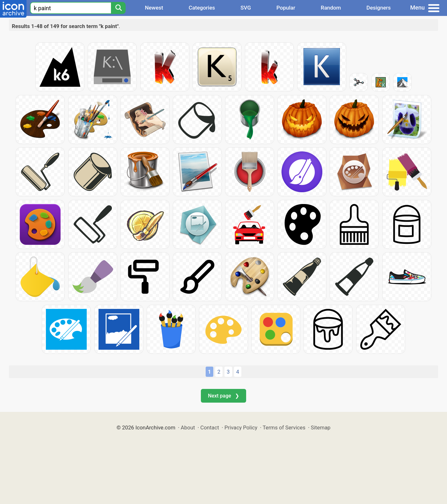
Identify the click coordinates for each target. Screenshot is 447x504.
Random (331, 8)
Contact (210, 427)
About (188, 427)
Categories (202, 8)
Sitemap (321, 427)
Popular (286, 8)
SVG (246, 8)
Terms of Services (284, 427)
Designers (378, 8)
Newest (154, 8)
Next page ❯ (223, 396)
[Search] (118, 8)
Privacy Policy (241, 427)
